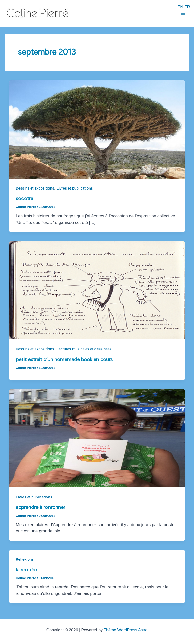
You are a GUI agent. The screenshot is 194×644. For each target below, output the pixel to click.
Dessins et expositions (35, 188)
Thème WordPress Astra (126, 630)
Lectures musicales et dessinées (84, 349)
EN (180, 7)
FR (187, 7)
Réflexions (25, 559)
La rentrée (26, 570)
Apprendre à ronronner (41, 507)
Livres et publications (75, 188)
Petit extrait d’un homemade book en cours (64, 359)
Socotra (25, 198)
